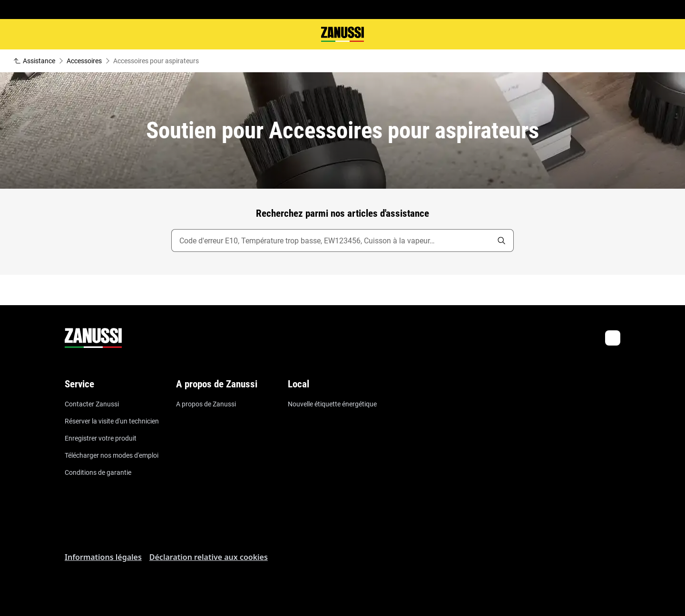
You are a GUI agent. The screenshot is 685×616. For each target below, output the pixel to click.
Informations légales (103, 557)
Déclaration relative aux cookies (209, 557)
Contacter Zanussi (92, 404)
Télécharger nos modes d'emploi (112, 455)
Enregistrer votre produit (101, 438)
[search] (501, 241)
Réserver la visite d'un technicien (112, 421)
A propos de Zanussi (206, 404)
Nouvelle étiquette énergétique (332, 404)
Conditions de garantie (98, 472)
